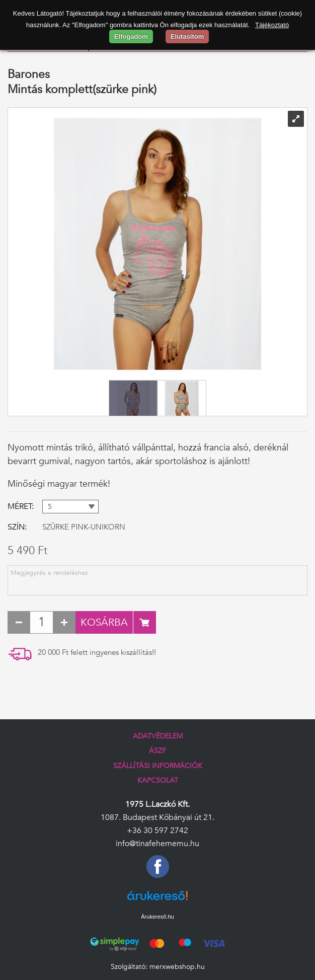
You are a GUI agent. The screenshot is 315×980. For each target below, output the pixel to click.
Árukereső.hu (157, 917)
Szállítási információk (158, 766)
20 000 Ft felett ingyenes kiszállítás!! (97, 653)
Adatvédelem (158, 736)
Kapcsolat (158, 780)
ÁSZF (157, 751)
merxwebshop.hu (177, 967)
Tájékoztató (272, 25)
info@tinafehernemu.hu (157, 844)
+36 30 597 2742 (157, 831)
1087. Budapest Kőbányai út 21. (157, 817)
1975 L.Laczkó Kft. (157, 804)
